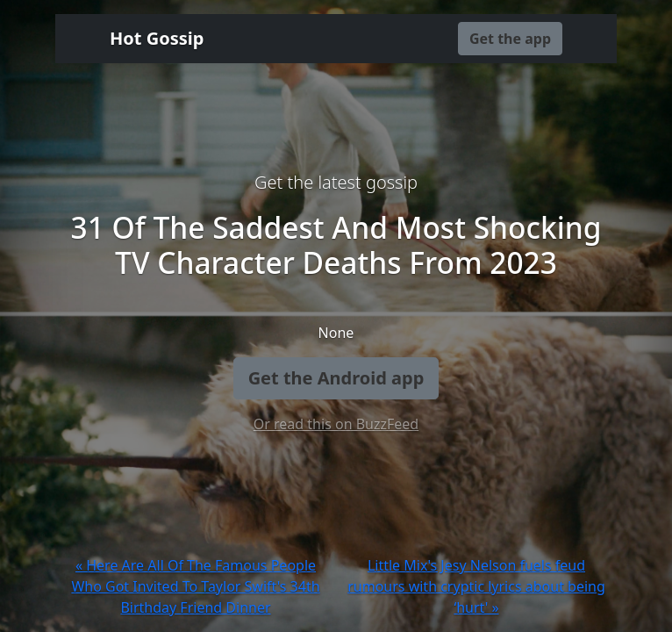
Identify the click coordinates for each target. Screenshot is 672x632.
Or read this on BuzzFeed (336, 424)
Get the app (510, 39)
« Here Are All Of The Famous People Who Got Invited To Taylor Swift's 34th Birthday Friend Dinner (195, 586)
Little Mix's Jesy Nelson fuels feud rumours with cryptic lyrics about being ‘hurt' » (476, 586)
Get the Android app (336, 378)
